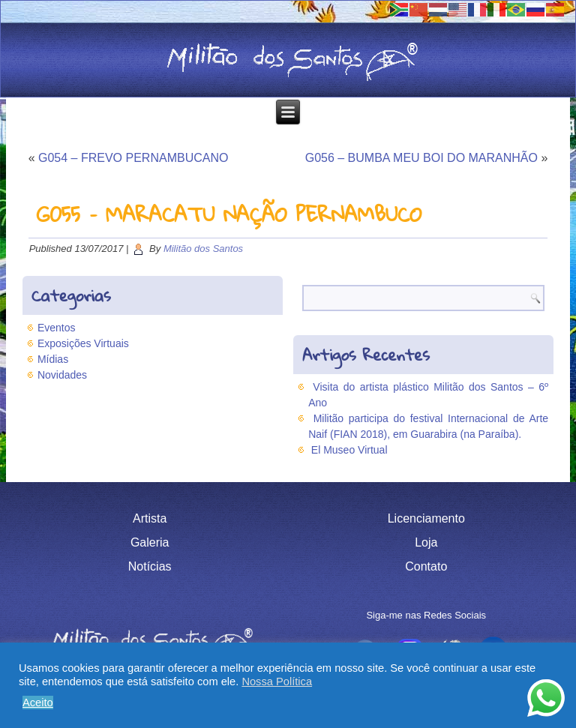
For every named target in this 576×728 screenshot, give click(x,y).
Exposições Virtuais (83, 343)
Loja (426, 542)
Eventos (57, 328)
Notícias (150, 566)
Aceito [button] (38, 703)
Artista (150, 518)
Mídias (53, 359)
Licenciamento (426, 518)
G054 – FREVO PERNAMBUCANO (133, 158)
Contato (426, 566)
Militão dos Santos (203, 249)
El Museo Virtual (349, 450)
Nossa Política (277, 682)
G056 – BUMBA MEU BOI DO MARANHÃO (421, 158)
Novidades (62, 375)
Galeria (150, 542)
